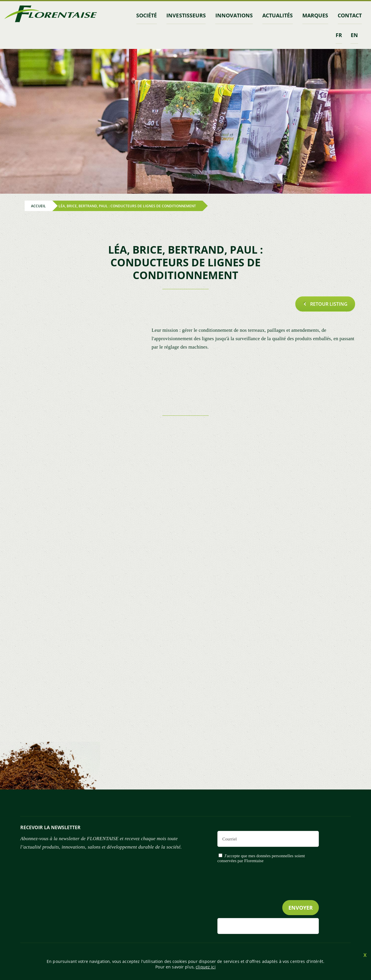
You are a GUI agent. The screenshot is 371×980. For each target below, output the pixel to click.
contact (350, 15)
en (354, 35)
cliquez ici (206, 967)
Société (148, 15)
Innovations (235, 15)
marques (316, 15)
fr (339, 35)
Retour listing (329, 304)
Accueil (38, 206)
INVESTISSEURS (187, 15)
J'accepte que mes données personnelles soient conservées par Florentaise (261, 858)
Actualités (278, 15)
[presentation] (275, 894)
